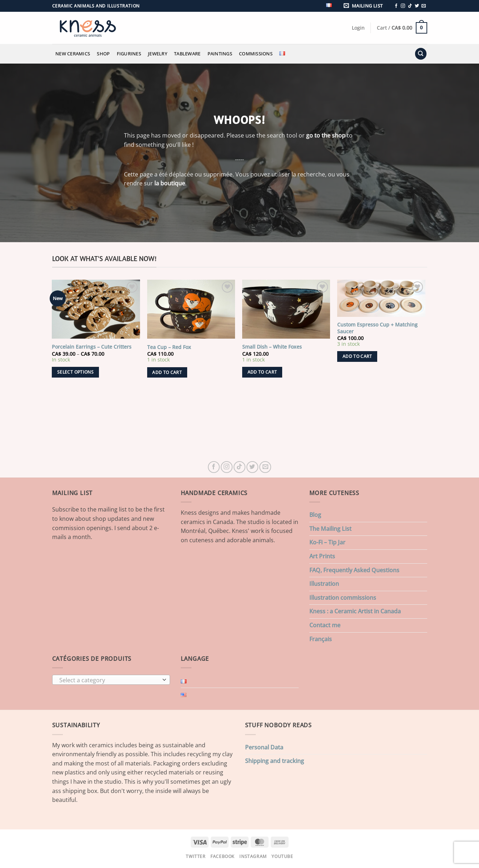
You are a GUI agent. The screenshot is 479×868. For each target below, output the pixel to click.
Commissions (256, 54)
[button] (364, 6)
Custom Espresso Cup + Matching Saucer (377, 328)
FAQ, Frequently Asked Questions (354, 570)
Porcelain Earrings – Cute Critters (92, 347)
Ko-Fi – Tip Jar (327, 542)
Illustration (324, 584)
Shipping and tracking (275, 761)
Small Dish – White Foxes (272, 347)
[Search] (421, 54)
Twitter (196, 856)
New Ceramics (73, 54)
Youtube (282, 856)
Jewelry (158, 54)
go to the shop (326, 135)
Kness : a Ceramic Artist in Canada (355, 611)
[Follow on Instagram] (403, 6)
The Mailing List (330, 529)
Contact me (325, 625)
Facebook (223, 856)
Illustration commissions (343, 598)
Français (321, 639)
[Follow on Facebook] (396, 6)
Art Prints (322, 556)
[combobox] (111, 680)
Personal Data (264, 747)
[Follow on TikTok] (410, 6)
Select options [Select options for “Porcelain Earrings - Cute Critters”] (75, 372)
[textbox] (109, 680)
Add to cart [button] (167, 372)
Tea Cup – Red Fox (169, 347)
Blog (315, 515)
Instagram (253, 856)
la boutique (170, 183)
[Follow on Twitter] (417, 6)
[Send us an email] (424, 6)
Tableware (187, 54)
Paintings (220, 54)
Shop (103, 54)
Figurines (129, 54)
